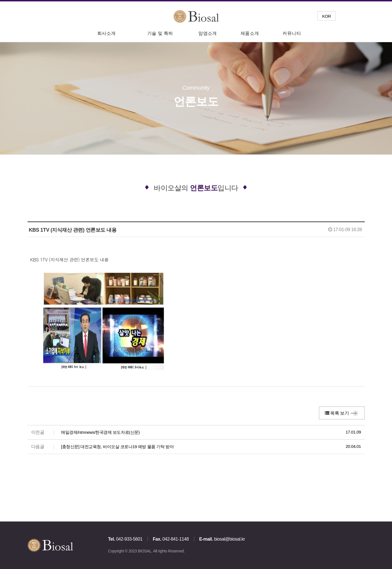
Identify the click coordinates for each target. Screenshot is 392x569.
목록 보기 (337, 413)
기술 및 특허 (160, 33)
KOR (326, 16)
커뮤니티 (292, 33)
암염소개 (208, 33)
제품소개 (250, 33)
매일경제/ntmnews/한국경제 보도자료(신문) (100, 432)
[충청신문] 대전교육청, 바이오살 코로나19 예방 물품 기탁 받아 (117, 447)
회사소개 (107, 33)
